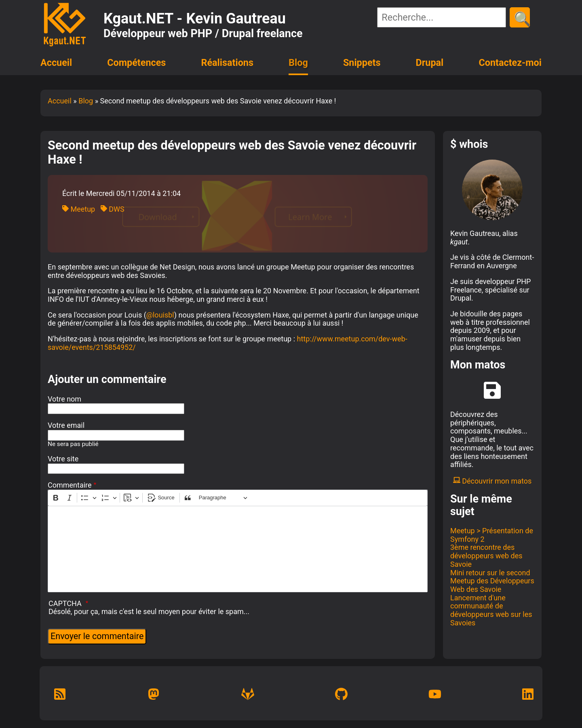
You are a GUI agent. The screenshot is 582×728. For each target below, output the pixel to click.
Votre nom (64, 399)
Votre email (66, 425)
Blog (298, 63)
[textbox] (238, 549)
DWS (113, 209)
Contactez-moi (510, 63)
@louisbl (160, 315)
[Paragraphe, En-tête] (223, 498)
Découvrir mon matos (492, 481)
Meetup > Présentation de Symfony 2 (492, 535)
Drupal (430, 63)
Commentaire (70, 485)
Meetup (79, 209)
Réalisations (227, 63)
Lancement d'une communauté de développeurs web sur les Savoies (491, 610)
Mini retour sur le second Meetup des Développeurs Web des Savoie (492, 581)
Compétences (136, 63)
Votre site (63, 459)
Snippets (362, 63)
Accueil (56, 63)
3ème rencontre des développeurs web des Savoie (486, 555)
